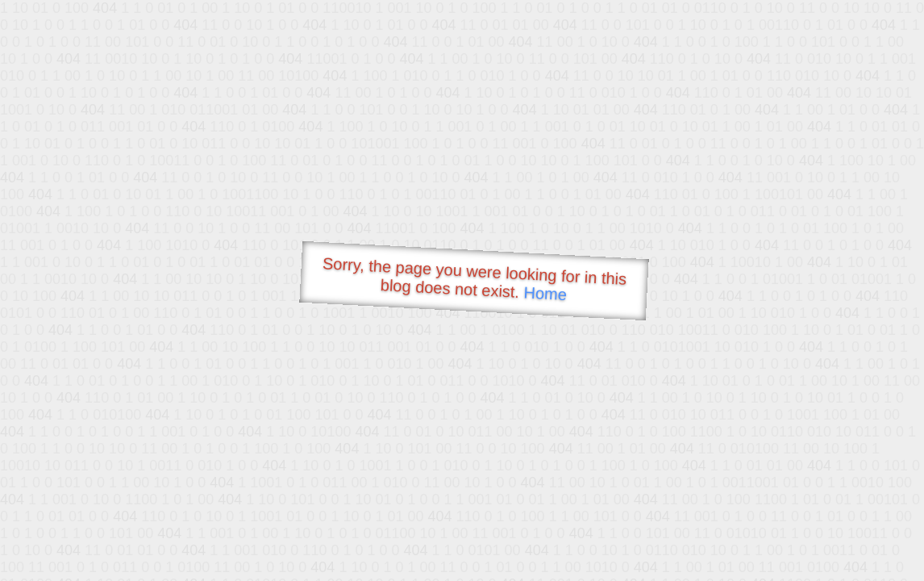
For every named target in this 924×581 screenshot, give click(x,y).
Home (545, 293)
